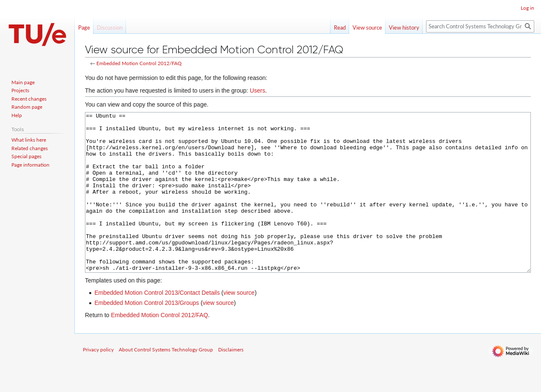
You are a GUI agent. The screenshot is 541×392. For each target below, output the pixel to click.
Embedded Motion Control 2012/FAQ (139, 63)
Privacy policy (98, 381)
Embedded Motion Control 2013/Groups (146, 334)
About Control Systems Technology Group (166, 381)
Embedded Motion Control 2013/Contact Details (157, 324)
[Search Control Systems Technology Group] (480, 26)
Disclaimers (231, 381)
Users (258, 90)
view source (239, 324)
